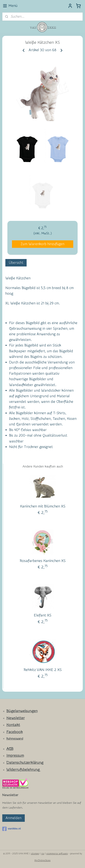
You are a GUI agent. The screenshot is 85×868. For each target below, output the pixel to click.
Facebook (15, 732)
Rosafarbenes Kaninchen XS (43, 561)
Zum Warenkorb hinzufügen (42, 244)
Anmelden (14, 818)
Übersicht (16, 263)
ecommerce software (57, 854)
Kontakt (13, 725)
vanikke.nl (12, 829)
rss (43, 854)
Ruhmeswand (15, 739)
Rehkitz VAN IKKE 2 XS (43, 670)
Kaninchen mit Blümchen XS (43, 506)
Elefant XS (43, 615)
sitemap (35, 854)
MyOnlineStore (42, 860)
